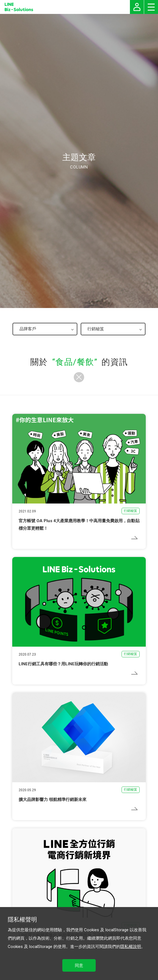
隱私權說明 (131, 947)
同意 (79, 966)
